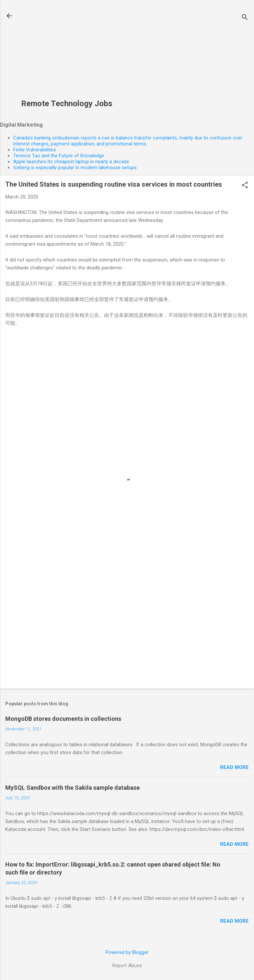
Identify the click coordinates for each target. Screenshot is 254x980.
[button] (245, 186)
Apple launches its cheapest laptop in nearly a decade (71, 162)
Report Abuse (127, 965)
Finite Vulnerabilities (35, 150)
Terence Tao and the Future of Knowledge (59, 156)
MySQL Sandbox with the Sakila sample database (72, 788)
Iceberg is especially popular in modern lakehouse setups (75, 168)
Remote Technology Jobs (67, 104)
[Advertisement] (67, 53)
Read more (234, 767)
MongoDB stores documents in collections (63, 719)
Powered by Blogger (127, 952)
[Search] (245, 18)
